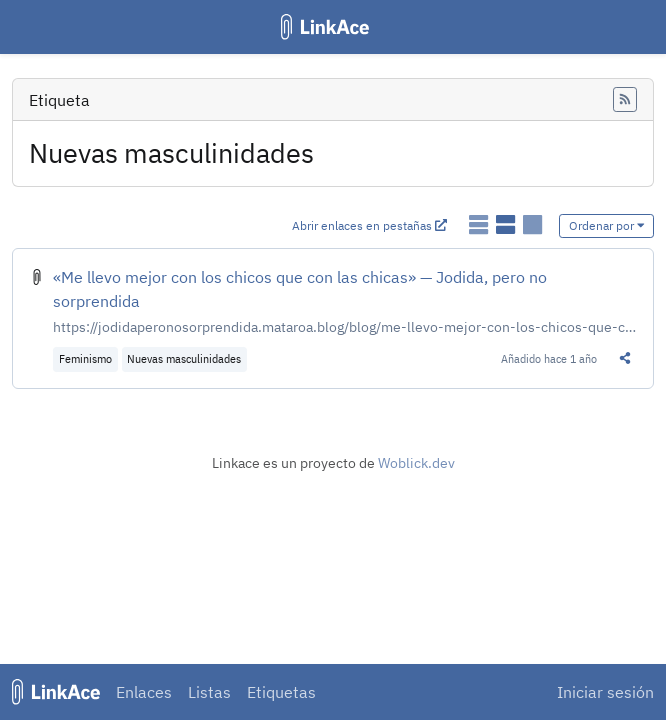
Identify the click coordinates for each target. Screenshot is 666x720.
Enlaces (144, 692)
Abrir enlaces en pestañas (369, 225)
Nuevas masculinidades (184, 358)
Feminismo (85, 358)
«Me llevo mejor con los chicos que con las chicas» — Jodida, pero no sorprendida (300, 289)
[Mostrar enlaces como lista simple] (480, 224)
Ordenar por (607, 225)
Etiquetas (281, 692)
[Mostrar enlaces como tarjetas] (532, 224)
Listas (209, 692)
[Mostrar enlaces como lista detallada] (507, 224)
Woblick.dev (416, 463)
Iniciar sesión (605, 692)
